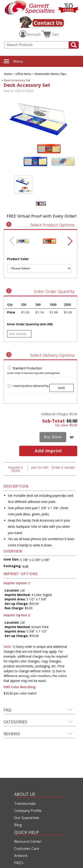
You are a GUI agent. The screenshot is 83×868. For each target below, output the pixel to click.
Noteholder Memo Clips (51, 74)
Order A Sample (64, 467)
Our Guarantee (27, 818)
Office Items (23, 74)
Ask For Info (40, 467)
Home (8, 74)
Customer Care (27, 849)
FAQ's (19, 863)
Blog (18, 825)
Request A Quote (15, 469)
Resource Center (28, 841)
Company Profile (28, 811)
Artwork (21, 856)
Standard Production (27, 368)
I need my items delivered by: (31, 386)
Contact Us (48, 23)
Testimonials (25, 804)
